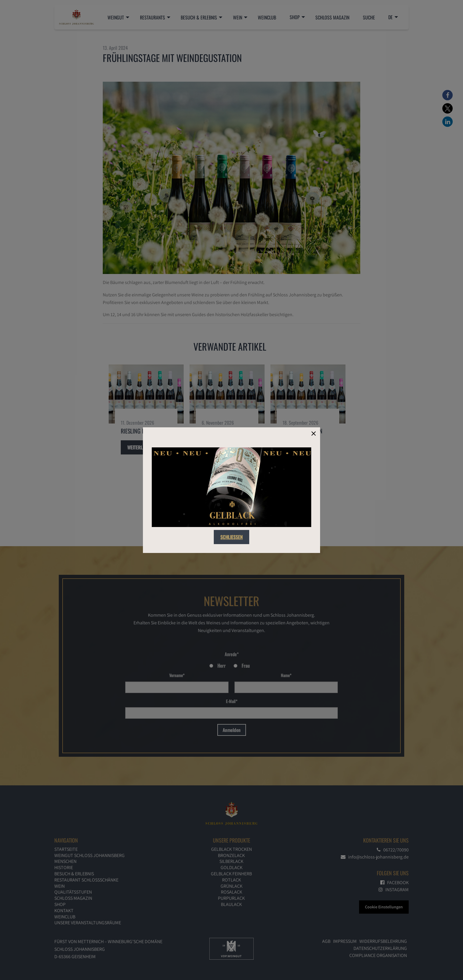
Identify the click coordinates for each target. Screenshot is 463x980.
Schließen (231, 537)
